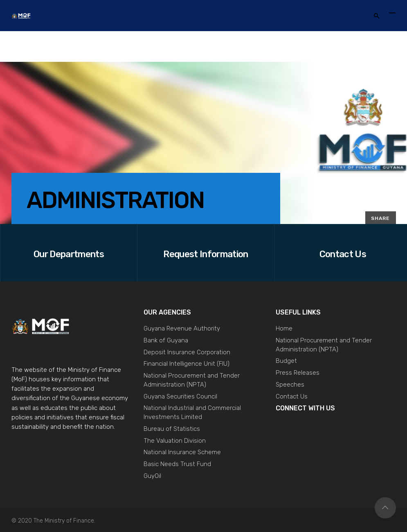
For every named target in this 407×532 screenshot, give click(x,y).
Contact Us (292, 396)
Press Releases (298, 373)
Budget (286, 361)
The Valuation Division (175, 441)
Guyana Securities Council (180, 396)
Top (385, 508)
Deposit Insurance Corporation (187, 352)
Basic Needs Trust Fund (177, 464)
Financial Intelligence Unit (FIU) (187, 364)
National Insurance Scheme (182, 452)
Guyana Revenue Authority (182, 328)
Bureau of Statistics (172, 429)
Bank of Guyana (166, 340)
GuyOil (152, 476)
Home (284, 328)
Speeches (290, 385)
